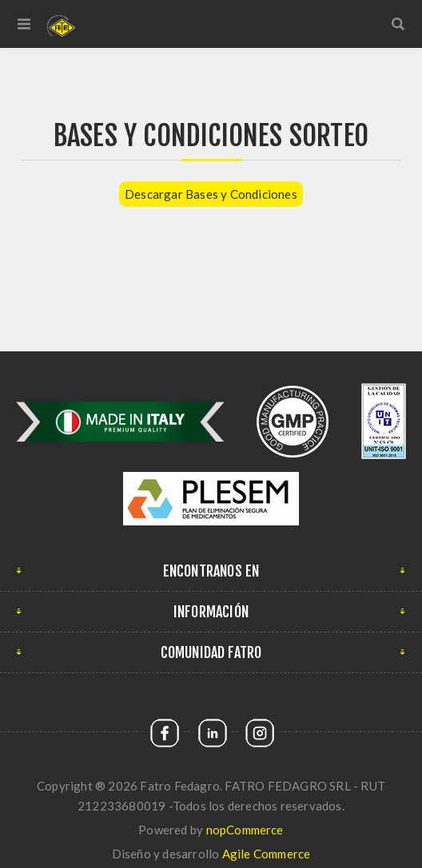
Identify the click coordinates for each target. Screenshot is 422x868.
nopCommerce (245, 830)
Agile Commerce (267, 854)
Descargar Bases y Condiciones (211, 194)
